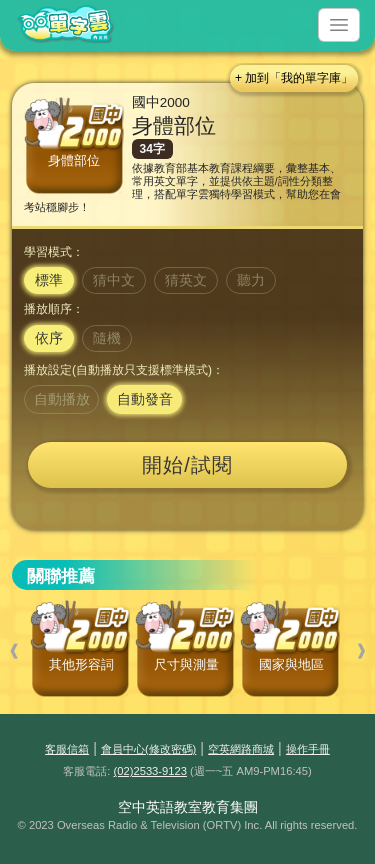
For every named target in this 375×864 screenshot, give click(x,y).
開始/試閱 (187, 465)
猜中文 (114, 280)
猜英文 (186, 280)
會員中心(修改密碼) (148, 749)
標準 (49, 280)
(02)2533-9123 (150, 771)
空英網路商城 (241, 749)
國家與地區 (291, 664)
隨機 (107, 338)
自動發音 (145, 399)
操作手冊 (308, 749)
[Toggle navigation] (339, 25)
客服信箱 (67, 749)
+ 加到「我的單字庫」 (294, 78)
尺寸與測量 (186, 664)
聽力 (251, 280)
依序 (49, 338)
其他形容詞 (81, 664)
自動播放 (62, 399)
